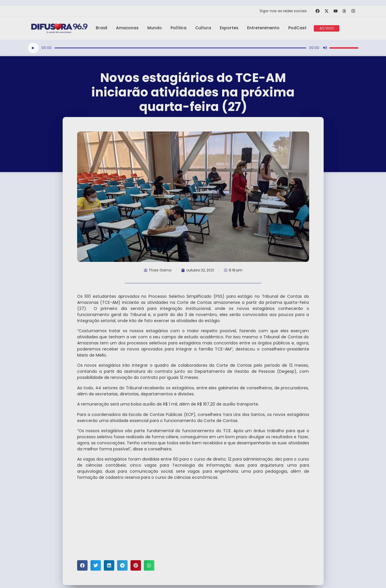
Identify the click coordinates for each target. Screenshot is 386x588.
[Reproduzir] (33, 48)
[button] (82, 565)
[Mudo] (325, 48)
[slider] (180, 48)
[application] (193, 48)
